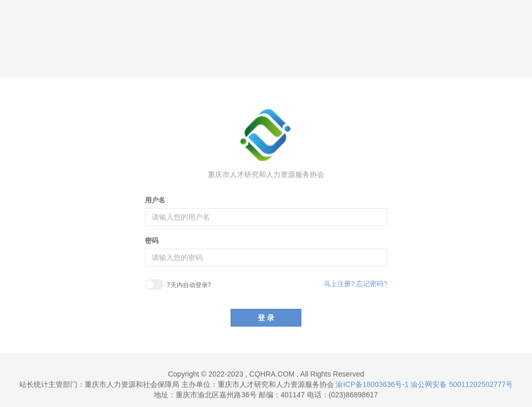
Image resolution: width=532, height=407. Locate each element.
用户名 (155, 200)
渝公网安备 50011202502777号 (462, 385)
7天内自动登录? (178, 285)
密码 (152, 241)
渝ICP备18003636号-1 (372, 385)
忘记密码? (372, 284)
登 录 (266, 318)
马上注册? (339, 284)
